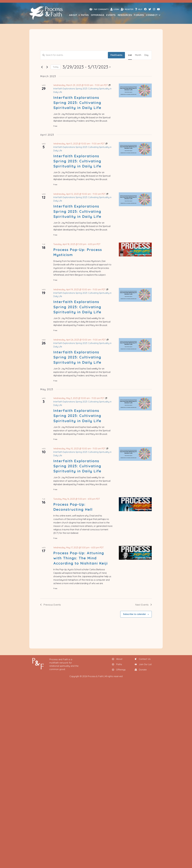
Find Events (116, 55)
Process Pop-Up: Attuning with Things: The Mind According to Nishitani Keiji (81, 558)
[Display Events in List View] (130, 55)
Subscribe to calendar (135, 614)
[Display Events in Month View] (138, 55)
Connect (152, 15)
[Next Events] (47, 67)
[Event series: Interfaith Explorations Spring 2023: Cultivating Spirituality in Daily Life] (82, 89)
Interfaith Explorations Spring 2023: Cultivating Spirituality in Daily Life (77, 103)
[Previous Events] (42, 67)
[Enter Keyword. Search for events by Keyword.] (74, 55)
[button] (79, 15)
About (73, 15)
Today (56, 67)
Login (115, 9)
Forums (139, 15)
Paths (85, 15)
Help (139, 9)
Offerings (98, 15)
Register (127, 9)
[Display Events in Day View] (146, 55)
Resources (125, 15)
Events (111, 15)
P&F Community (99, 9)
